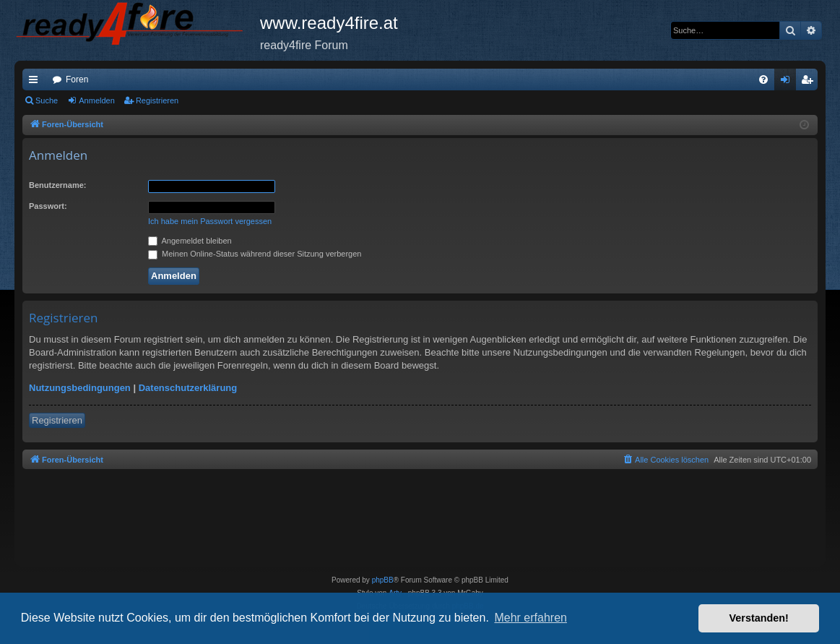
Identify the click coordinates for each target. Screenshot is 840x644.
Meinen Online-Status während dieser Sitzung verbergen (255, 254)
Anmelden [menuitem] (788, 82)
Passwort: (48, 206)
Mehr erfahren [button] (531, 618)
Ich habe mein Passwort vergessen (210, 221)
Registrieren (157, 100)
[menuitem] (763, 80)
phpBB (383, 580)
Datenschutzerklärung (188, 388)
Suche (47, 100)
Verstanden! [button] (759, 618)
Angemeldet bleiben (190, 241)
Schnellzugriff (36, 82)
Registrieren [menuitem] (810, 82)
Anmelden (97, 100)
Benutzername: (57, 185)
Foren (77, 80)
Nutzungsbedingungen (80, 388)
